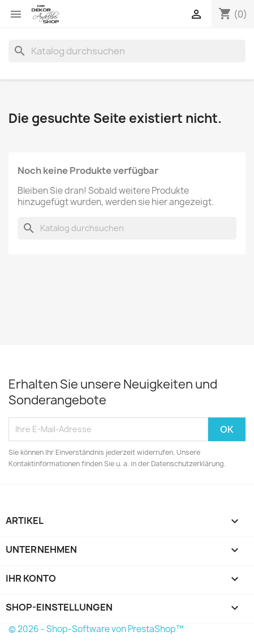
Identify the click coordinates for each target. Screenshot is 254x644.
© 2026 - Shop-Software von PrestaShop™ (96, 629)
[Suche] (127, 51)
